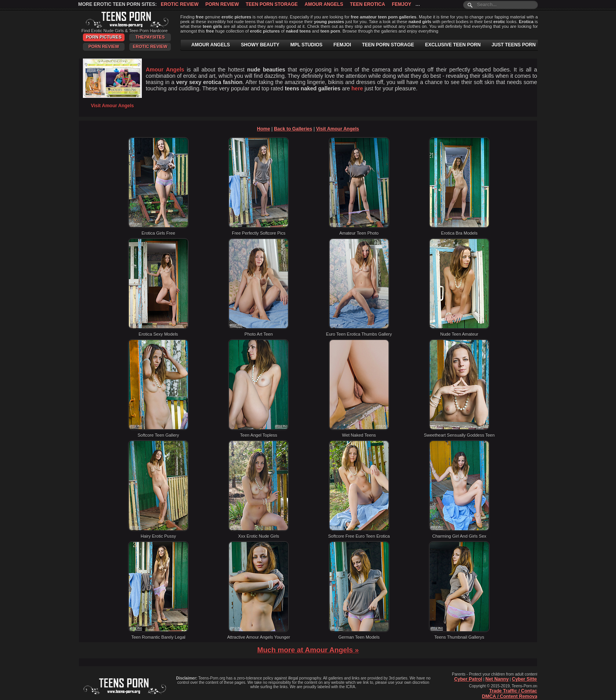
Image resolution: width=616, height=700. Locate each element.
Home (263, 129)
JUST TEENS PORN (513, 45)
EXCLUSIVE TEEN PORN (453, 45)
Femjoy (401, 4)
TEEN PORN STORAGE (388, 45)
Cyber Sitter (525, 679)
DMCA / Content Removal (510, 696)
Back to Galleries (293, 129)
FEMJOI (342, 45)
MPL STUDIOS (306, 45)
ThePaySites (150, 37)
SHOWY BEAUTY (260, 45)
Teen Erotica (368, 4)
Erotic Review (180, 4)
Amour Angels (324, 4)
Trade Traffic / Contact (514, 691)
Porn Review (222, 4)
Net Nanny (497, 679)
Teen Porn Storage (271, 4)
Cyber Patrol (468, 679)
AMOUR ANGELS (211, 45)
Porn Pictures (104, 37)
